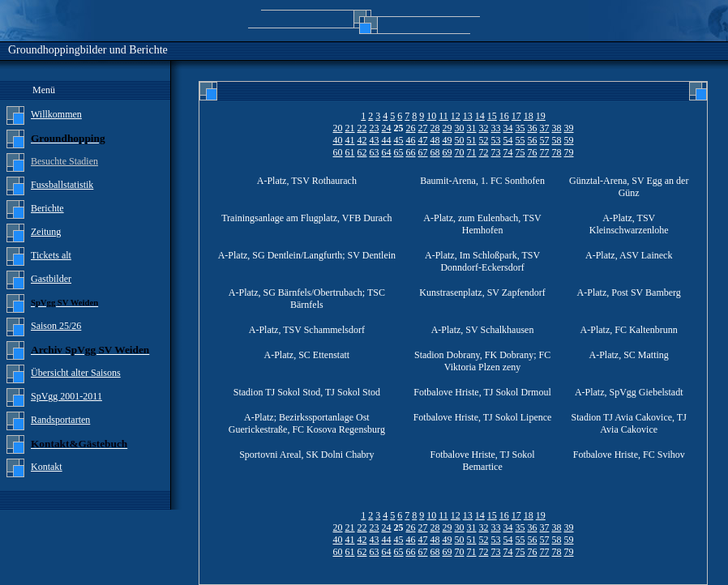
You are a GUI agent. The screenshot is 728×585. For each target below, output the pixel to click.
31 (472, 128)
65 (399, 152)
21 (350, 128)
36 (533, 128)
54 (508, 140)
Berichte (47, 208)
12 (456, 116)
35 (520, 128)
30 (460, 128)
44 (387, 140)
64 (387, 152)
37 (545, 128)
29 (448, 128)
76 (533, 152)
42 (362, 140)
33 (496, 128)
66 (411, 152)
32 (484, 128)
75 (520, 152)
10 (431, 116)
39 (569, 128)
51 (472, 140)
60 (338, 152)
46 (411, 140)
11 (443, 116)
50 (460, 140)
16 (504, 116)
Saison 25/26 (56, 326)
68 (435, 152)
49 (448, 140)
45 (399, 140)
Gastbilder (51, 279)
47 (423, 140)
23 (375, 128)
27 (423, 128)
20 (338, 128)
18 (529, 116)
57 (545, 140)
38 (557, 128)
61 (350, 152)
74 (508, 152)
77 (545, 152)
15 (492, 116)
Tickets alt (51, 255)
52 (484, 140)
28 (435, 128)
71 (472, 152)
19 (541, 116)
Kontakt (47, 467)
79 (569, 152)
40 (338, 140)
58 (557, 140)
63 (375, 152)
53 (496, 140)
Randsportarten (60, 420)
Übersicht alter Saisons (76, 373)
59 (569, 140)
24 (387, 128)
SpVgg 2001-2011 (66, 396)
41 (350, 140)
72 (484, 152)
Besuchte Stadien (64, 161)
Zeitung (46, 232)
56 (533, 140)
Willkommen (56, 114)
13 (468, 116)
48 (435, 140)
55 (520, 140)
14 (480, 116)
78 (557, 152)
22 (362, 128)
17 (516, 116)
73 (496, 152)
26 (411, 128)
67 (423, 152)
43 (375, 140)
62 (362, 152)
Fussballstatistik (62, 185)
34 (508, 128)
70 (460, 152)
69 (448, 152)
